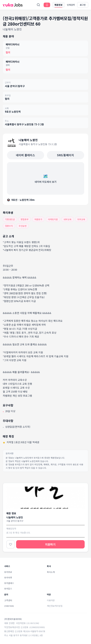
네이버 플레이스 (25, 155)
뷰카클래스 (9, 583)
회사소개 (51, 572)
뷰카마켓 (8, 578)
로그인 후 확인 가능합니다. (18, 533)
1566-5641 (9, 606)
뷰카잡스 (8, 589)
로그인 (83, 5)
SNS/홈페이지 (65, 155)
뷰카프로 (8, 572)
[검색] (38, 5)
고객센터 (8, 600)
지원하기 (50, 544)
